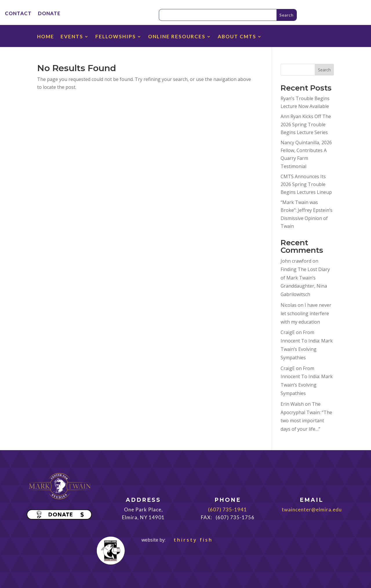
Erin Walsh (292, 404)
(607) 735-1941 (228, 509)
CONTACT (18, 14)
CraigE (288, 332)
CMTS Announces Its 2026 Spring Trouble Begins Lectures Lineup (306, 184)
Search (324, 70)
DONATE (49, 14)
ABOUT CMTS (237, 37)
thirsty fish (190, 540)
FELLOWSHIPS (116, 37)
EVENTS (72, 37)
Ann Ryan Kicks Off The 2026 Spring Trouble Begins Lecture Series (306, 124)
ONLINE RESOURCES (177, 37)
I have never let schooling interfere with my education (306, 313)
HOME (46, 37)
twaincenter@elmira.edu (312, 509)
